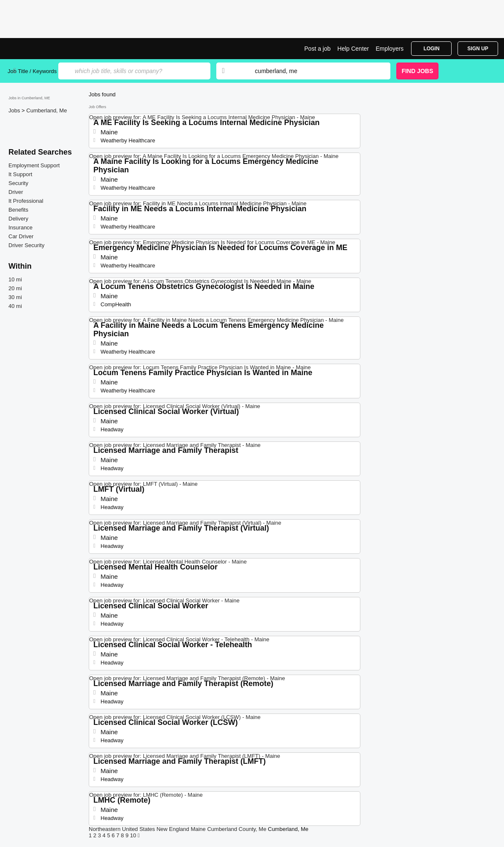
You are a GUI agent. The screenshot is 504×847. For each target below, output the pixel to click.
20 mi (15, 288)
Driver (16, 192)
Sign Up (478, 49)
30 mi (15, 297)
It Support (20, 174)
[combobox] (314, 71)
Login (431, 49)
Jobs (15, 110)
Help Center (353, 49)
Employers (390, 49)
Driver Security (26, 245)
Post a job (317, 49)
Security (18, 183)
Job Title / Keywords (32, 71)
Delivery (18, 219)
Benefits (18, 210)
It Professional (26, 201)
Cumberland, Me (46, 110)
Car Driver (21, 236)
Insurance (20, 227)
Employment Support (34, 165)
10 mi (15, 279)
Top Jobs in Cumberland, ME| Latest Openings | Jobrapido (39, 49)
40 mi (15, 306)
